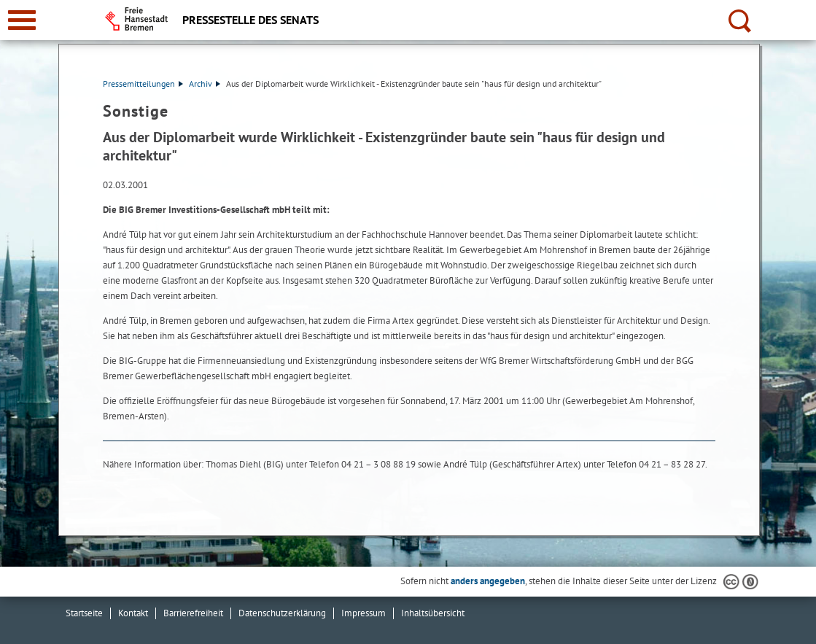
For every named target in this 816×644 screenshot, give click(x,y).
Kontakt (133, 613)
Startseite (84, 613)
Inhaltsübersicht (433, 613)
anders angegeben (488, 581)
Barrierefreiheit (193, 613)
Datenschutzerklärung (282, 613)
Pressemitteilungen (143, 84)
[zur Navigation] (22, 20)
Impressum (364, 613)
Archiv (205, 84)
